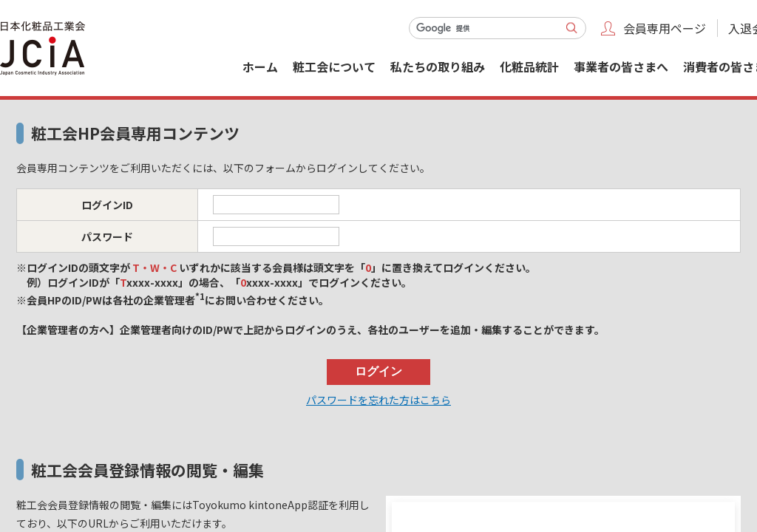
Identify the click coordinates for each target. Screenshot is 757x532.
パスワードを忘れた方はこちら (378, 400)
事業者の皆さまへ (621, 66)
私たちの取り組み (438, 66)
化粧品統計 (529, 66)
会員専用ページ (665, 28)
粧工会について (334, 66)
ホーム (260, 66)
